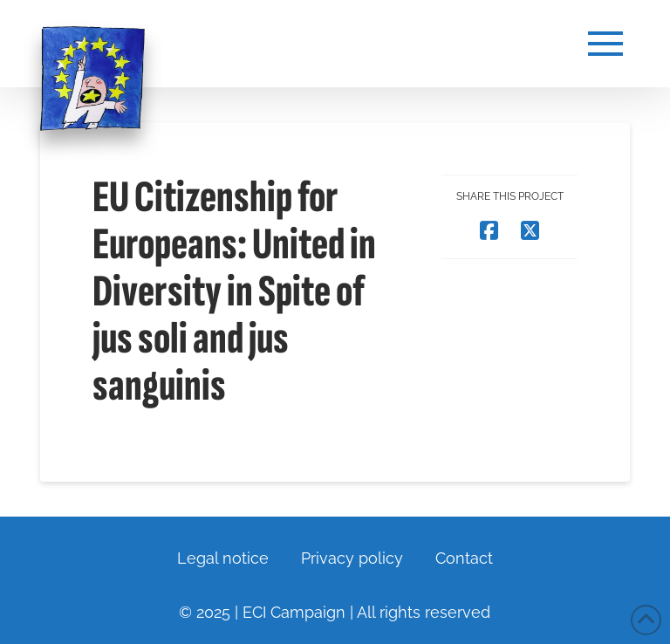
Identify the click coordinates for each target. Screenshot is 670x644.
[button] (605, 44)
